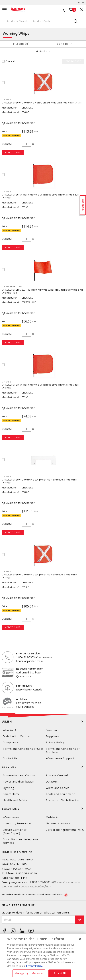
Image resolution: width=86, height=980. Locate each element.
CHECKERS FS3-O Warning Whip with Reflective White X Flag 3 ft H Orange (40, 386)
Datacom (52, 782)
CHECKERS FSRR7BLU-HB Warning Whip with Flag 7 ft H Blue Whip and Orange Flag (42, 291)
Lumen (43, 721)
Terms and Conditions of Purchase (63, 750)
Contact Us (10, 758)
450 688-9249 (22, 869)
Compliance (11, 742)
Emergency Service (28, 653)
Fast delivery (24, 686)
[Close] (80, 939)
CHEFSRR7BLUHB (12, 287)
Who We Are (11, 730)
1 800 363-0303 (40, 882)
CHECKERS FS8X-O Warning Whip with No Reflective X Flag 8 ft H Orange (39, 481)
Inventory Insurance (17, 823)
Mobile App (54, 817)
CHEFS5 (7, 192)
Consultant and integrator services (21, 841)
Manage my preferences (29, 973)
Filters (21, 44)
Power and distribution (19, 782)
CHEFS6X (7, 100)
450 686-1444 (18, 878)
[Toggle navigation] (5, 10)
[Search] (43, 21)
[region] (43, 957)
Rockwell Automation (30, 669)
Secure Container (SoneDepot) (15, 831)
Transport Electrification (62, 800)
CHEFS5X (7, 572)
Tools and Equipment (60, 794)
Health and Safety (15, 800)
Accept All (60, 973)
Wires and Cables (58, 788)
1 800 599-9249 (26, 873)
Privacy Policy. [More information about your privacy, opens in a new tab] (35, 966)
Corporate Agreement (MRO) (65, 830)
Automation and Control (19, 775)
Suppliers (52, 736)
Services (43, 767)
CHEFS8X (7, 477)
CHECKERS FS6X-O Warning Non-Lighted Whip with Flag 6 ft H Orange (43, 103)
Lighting (8, 788)
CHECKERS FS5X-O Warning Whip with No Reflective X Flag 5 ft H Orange (39, 576)
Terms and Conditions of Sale (23, 749)
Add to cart (13, 152)
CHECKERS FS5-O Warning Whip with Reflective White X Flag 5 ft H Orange (40, 196)
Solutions (43, 809)
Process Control (57, 775)
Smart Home (11, 794)
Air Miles (21, 699)
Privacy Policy (55, 742)
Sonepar (52, 730)
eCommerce (11, 817)
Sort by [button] (63, 44)
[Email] (39, 920)
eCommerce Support (60, 758)
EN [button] (79, 2)
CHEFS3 (7, 382)
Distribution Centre (16, 736)
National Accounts (58, 823)
